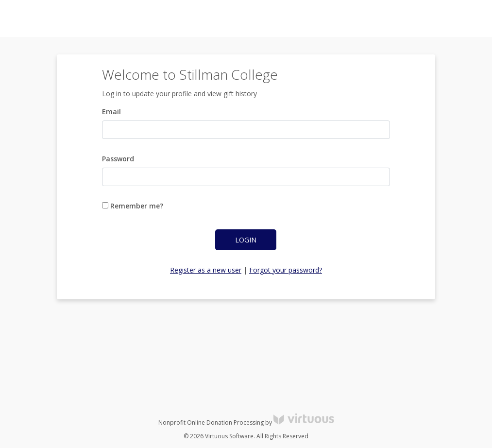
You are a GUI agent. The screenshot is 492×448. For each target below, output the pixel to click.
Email (111, 112)
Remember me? (133, 206)
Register (431, 19)
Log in (397, 19)
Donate (467, 19)
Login (246, 240)
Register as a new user (206, 270)
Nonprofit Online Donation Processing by (246, 422)
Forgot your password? (286, 270)
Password (118, 159)
